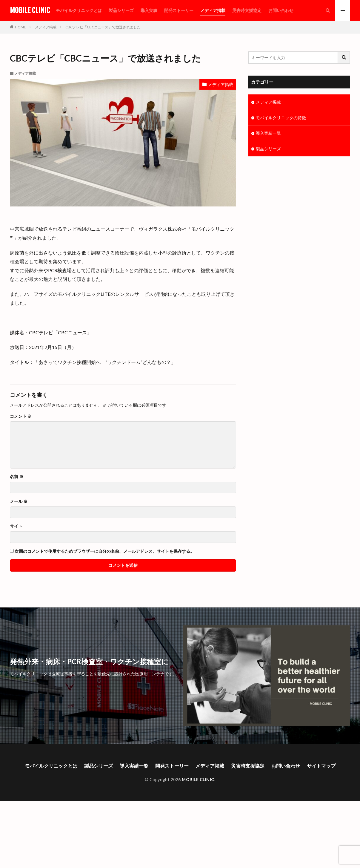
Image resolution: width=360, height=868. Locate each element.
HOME (20, 27)
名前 (17, 477)
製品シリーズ (121, 10)
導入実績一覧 (268, 133)
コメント (21, 416)
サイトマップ (321, 766)
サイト (16, 526)
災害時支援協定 (247, 10)
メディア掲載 (213, 10)
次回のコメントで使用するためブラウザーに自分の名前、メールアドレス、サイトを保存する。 (104, 551)
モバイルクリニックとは (79, 10)
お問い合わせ (281, 10)
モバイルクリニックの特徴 (281, 118)
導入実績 (149, 10)
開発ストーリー (179, 10)
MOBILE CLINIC (30, 10)
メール (19, 501)
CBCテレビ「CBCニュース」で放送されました (103, 27)
